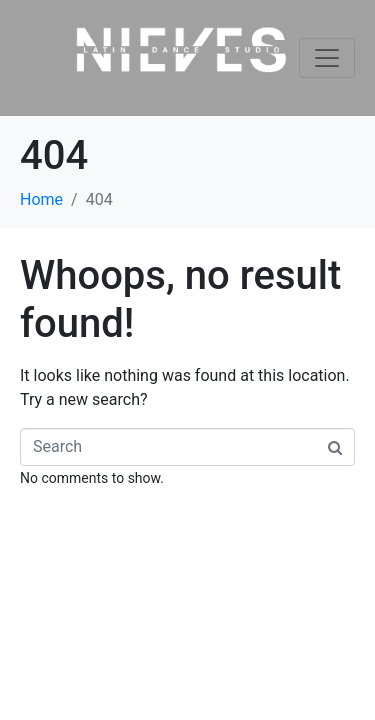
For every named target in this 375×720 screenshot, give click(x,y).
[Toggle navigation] (327, 58)
